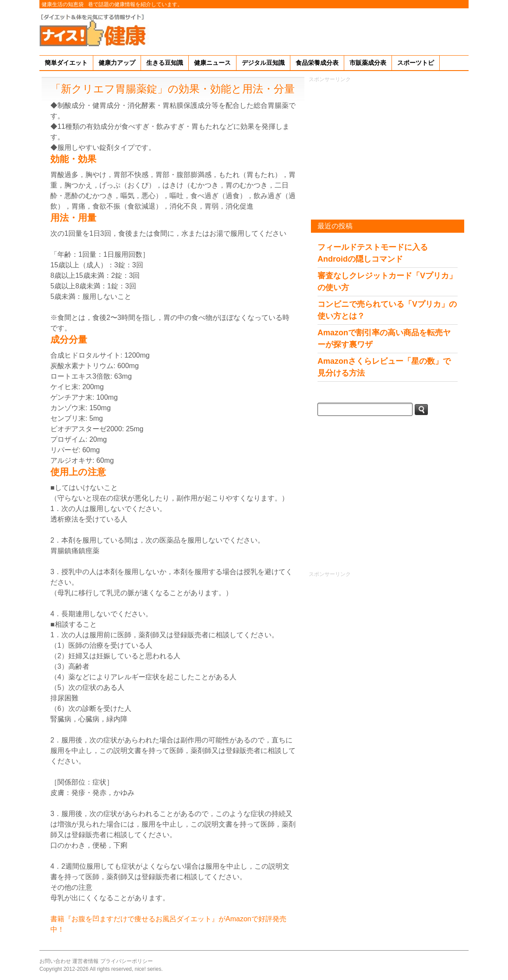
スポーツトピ (416, 63)
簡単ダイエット (66, 63)
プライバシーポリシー (127, 961)
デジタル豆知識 (263, 63)
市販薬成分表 (368, 63)
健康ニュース (212, 63)
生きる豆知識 (165, 63)
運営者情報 (85, 961)
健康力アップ (117, 63)
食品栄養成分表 (317, 63)
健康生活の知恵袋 (63, 4)
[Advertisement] (309, 30)
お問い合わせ (55, 961)
